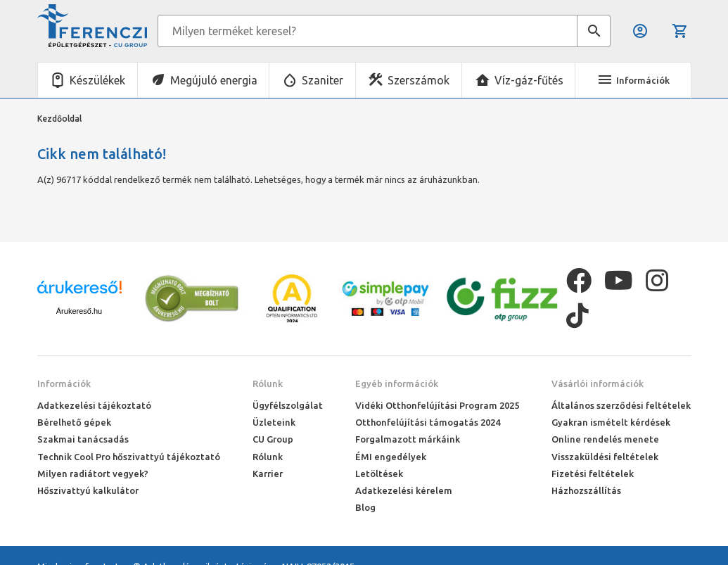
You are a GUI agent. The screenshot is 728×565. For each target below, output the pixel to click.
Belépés (640, 31)
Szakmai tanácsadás (83, 439)
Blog (365, 507)
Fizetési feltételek (593, 474)
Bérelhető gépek (74, 422)
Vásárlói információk (598, 383)
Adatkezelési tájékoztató (94, 405)
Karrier (268, 474)
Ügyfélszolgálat (288, 405)
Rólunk (268, 383)
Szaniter (323, 80)
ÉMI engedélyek (391, 457)
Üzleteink (274, 422)
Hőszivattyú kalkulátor (88, 490)
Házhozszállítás (586, 490)
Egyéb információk (397, 383)
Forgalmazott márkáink (408, 439)
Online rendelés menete (605, 439)
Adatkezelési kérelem (404, 490)
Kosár (680, 31)
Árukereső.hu (79, 311)
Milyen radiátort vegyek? (93, 474)
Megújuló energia (214, 80)
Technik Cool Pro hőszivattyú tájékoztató (129, 457)
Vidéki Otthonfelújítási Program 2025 (437, 405)
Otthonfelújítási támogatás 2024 (428, 422)
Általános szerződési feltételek (621, 405)
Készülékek (97, 80)
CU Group (273, 439)
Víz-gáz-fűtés (529, 80)
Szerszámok (419, 80)
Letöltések (379, 474)
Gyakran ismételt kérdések (611, 422)
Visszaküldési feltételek (605, 457)
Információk (64, 383)
